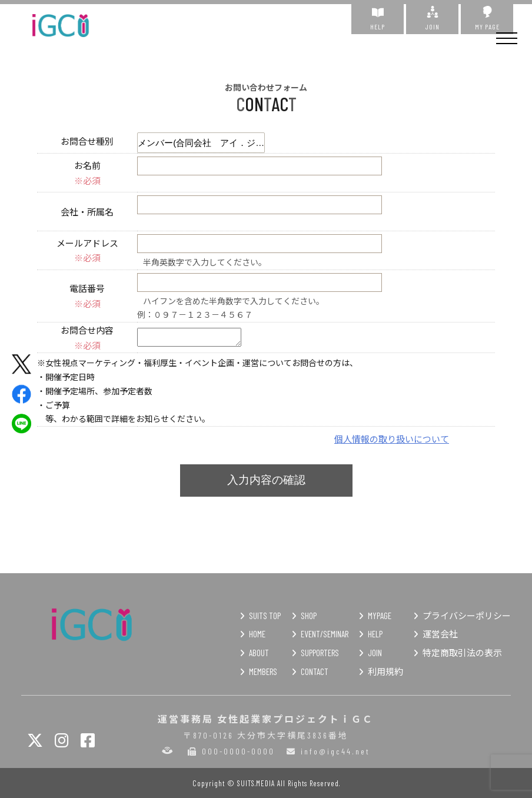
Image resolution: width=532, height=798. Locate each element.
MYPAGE (380, 616)
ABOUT (259, 653)
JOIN (432, 18)
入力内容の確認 (266, 480)
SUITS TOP (265, 616)
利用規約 (385, 671)
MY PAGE (487, 18)
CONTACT (315, 671)
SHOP (309, 616)
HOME (257, 634)
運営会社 (440, 634)
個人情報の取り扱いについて (392, 439)
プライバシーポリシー (467, 616)
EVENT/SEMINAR (325, 634)
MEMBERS (263, 671)
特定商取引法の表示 (462, 653)
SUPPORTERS (320, 653)
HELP (378, 18)
